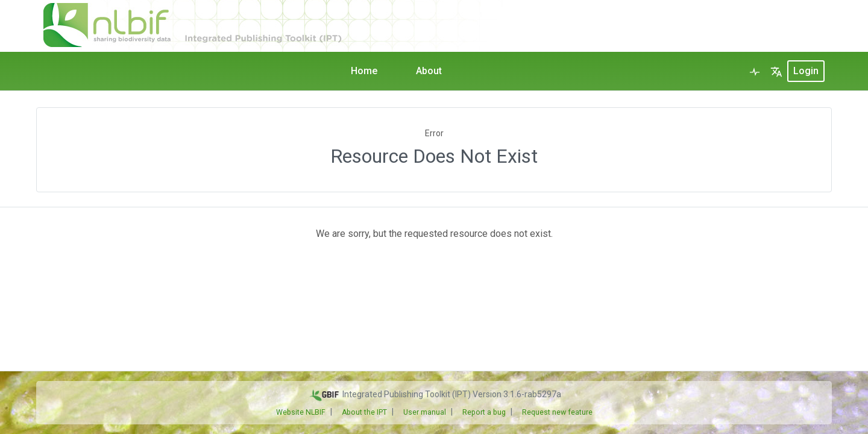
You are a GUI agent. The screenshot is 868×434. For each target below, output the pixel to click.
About (429, 71)
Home (364, 71)
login (806, 71)
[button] (776, 71)
